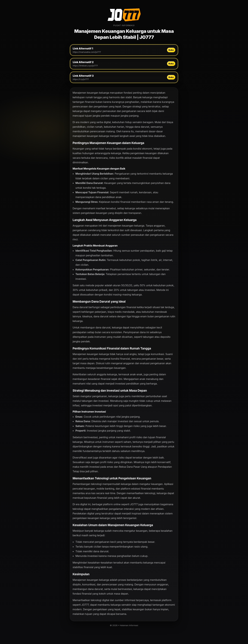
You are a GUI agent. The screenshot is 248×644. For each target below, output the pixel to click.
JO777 (134, 504)
